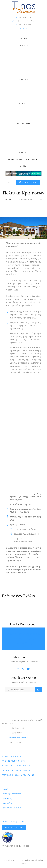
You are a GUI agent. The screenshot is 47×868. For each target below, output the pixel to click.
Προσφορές (7, 798)
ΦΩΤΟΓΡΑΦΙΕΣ (23, 123)
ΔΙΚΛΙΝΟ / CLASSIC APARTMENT (16, 766)
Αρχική (5, 789)
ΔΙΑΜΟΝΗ (23, 79)
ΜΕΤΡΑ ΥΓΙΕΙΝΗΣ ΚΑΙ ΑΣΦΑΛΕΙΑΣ (23, 159)
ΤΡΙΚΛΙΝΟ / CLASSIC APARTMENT (17, 770)
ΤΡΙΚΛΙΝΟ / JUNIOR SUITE (13, 761)
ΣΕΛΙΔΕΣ (17, 200)
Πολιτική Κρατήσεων (11, 794)
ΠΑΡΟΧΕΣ (23, 104)
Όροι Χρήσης (8, 803)
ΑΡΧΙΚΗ (23, 38)
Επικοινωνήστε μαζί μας (13, 822)
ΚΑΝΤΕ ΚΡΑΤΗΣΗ (28, 182)
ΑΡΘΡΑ (23, 166)
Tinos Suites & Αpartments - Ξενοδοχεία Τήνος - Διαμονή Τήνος (23, 639)
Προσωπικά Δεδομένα (12, 808)
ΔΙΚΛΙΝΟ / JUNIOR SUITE (13, 756)
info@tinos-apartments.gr (18, 737)
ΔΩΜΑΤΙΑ (23, 45)
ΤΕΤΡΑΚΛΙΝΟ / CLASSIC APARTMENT (18, 775)
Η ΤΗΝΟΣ (23, 153)
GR (9, 182)
